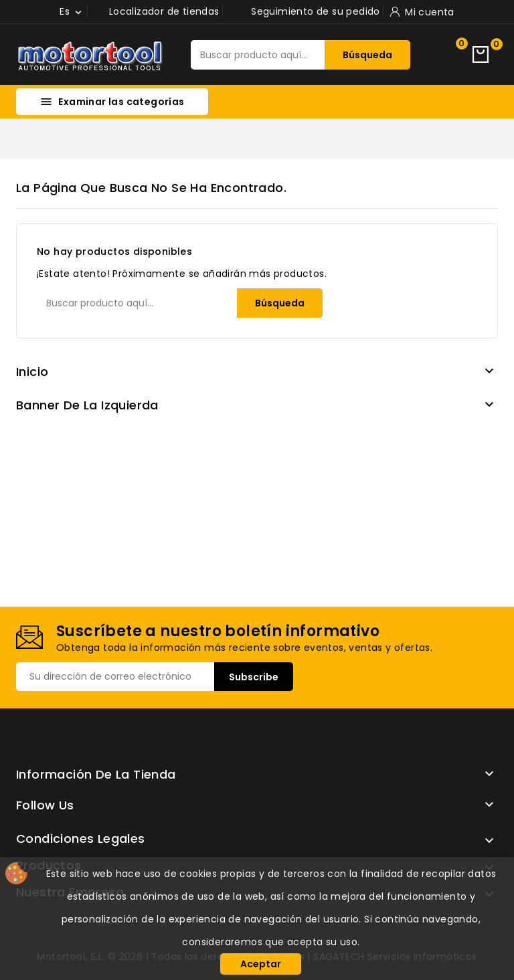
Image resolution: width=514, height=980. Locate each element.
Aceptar (261, 964)
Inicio (32, 372)
